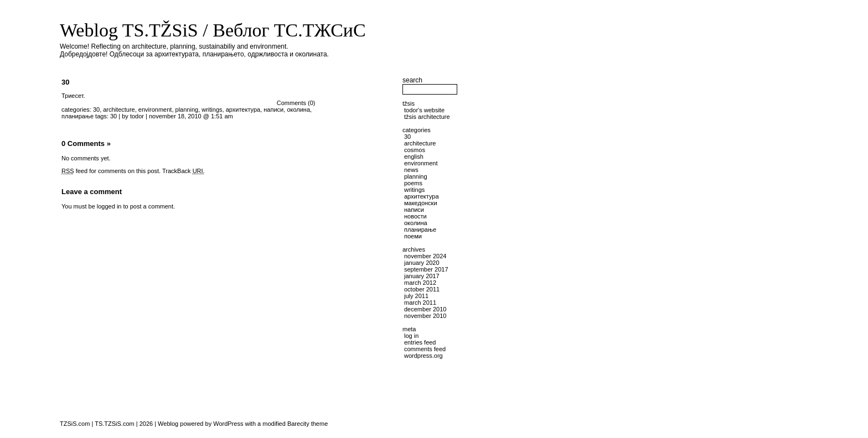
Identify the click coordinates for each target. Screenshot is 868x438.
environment (155, 109)
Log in (411, 336)
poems (413, 183)
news (411, 170)
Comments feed (425, 349)
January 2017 (422, 276)
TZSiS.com (75, 424)
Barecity (298, 424)
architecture (119, 109)
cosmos (415, 150)
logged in (109, 206)
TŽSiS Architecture (427, 117)
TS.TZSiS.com (115, 424)
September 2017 (426, 269)
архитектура (243, 109)
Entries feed (420, 342)
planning (187, 109)
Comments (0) (296, 103)
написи (273, 109)
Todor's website (424, 110)
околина (298, 109)
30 (65, 82)
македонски (421, 203)
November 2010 (425, 316)
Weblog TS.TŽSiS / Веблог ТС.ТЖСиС (213, 30)
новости (415, 216)
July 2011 (416, 296)
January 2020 (422, 263)
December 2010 (425, 309)
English (414, 157)
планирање (77, 116)
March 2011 (420, 303)
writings (212, 109)
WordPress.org (423, 356)
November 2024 (425, 256)
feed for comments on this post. (111, 171)
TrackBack (184, 171)
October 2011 (422, 289)
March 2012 (420, 283)
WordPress (228, 424)
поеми (413, 236)
